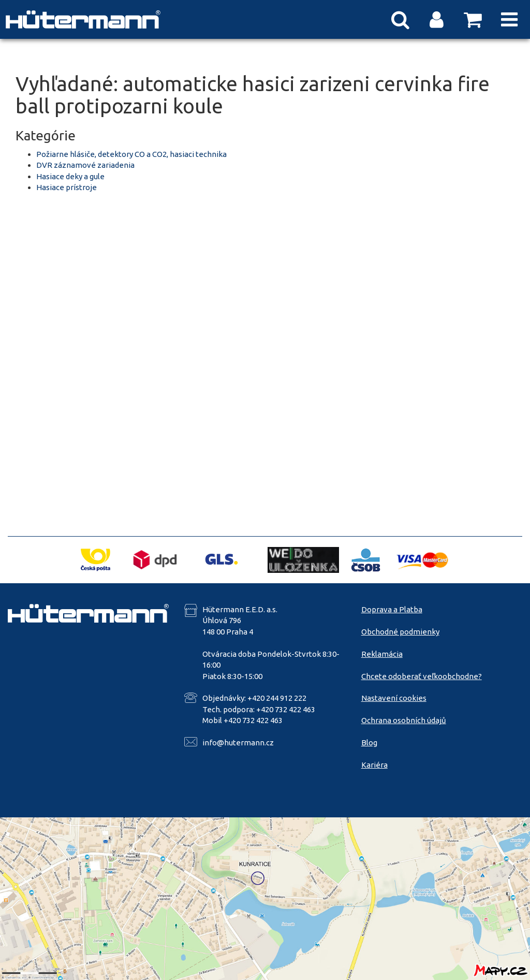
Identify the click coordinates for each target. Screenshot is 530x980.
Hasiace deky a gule (70, 176)
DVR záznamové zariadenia (85, 165)
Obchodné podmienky (400, 632)
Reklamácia (382, 654)
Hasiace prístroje (67, 187)
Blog (369, 743)
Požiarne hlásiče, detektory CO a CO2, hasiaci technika (131, 154)
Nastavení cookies (394, 698)
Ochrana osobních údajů (404, 720)
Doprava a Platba (392, 609)
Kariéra (374, 765)
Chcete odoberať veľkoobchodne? (422, 676)
